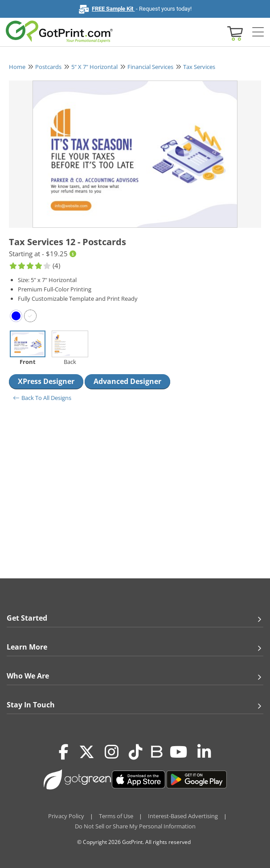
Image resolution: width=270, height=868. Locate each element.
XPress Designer (46, 381)
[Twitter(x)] (87, 752)
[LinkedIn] (204, 752)
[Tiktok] (136, 752)
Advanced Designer (127, 381)
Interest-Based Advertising (183, 816)
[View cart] (234, 33)
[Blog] (156, 751)
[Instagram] (112, 752)
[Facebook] (64, 752)
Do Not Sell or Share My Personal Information (135, 826)
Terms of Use (116, 816)
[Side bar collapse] (258, 32)
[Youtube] (178, 752)
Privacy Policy (66, 816)
